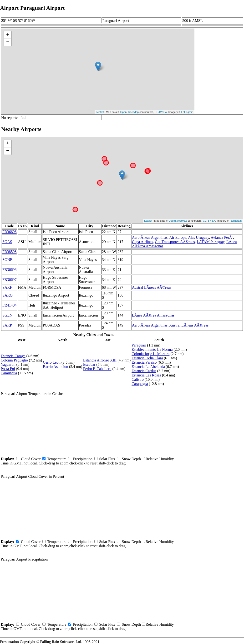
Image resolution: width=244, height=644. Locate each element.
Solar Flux (107, 459)
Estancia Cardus (144, 371)
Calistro (138, 379)
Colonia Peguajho (14, 360)
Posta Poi (8, 369)
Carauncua (9, 373)
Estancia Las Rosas (146, 375)
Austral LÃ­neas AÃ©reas (152, 287)
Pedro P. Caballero (97, 369)
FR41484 (10, 305)
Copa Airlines (142, 242)
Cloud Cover (31, 459)
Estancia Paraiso (144, 362)
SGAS (7, 242)
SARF (7, 287)
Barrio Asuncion (55, 367)
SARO (8, 295)
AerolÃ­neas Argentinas (150, 237)
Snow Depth (131, 459)
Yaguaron (8, 364)
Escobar (89, 364)
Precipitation (83, 459)
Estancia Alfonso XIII (100, 360)
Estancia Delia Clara (147, 358)
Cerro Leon (52, 362)
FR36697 (10, 280)
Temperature (57, 459)
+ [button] (8, 35)
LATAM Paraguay (211, 242)
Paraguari (139, 345)
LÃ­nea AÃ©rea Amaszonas (153, 315)
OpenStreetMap (130, 112)
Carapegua (140, 384)
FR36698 (10, 270)
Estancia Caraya (13, 356)
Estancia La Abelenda (148, 367)
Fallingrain (187, 112)
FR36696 (10, 232)
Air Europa (178, 237)
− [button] (8, 42)
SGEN (7, 315)
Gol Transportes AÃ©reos (175, 242)
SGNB (8, 260)
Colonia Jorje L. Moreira (150, 354)
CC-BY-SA (161, 112)
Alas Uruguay (198, 237)
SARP (7, 325)
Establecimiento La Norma (152, 349)
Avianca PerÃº (222, 237)
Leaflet (100, 112)
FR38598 (10, 252)
